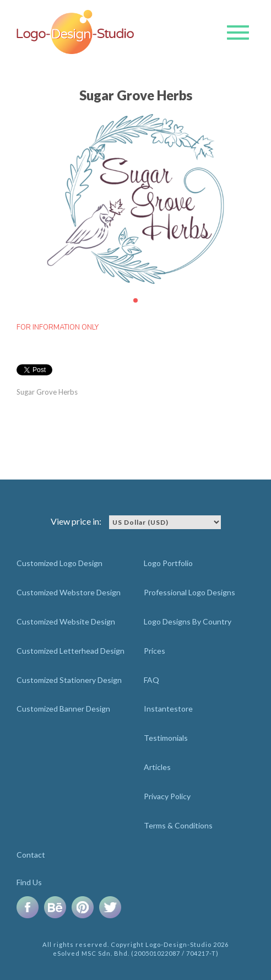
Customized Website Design (66, 621)
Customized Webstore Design (69, 592)
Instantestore (168, 709)
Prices (155, 651)
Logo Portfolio (168, 563)
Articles (157, 767)
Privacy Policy (167, 796)
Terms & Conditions (178, 825)
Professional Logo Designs (189, 592)
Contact (31, 855)
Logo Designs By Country (188, 621)
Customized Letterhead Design (71, 651)
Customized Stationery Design (69, 680)
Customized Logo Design (59, 563)
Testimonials (166, 738)
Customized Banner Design (63, 709)
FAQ (151, 680)
